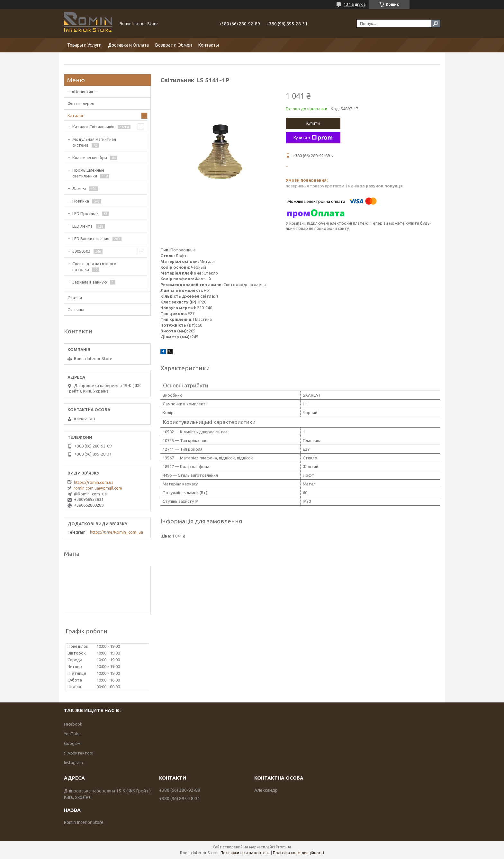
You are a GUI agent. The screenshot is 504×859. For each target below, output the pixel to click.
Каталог (76, 115)
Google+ (72, 743)
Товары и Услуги (84, 45)
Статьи (75, 298)
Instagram (73, 763)
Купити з (313, 138)
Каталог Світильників (93, 127)
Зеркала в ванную (90, 282)
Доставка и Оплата (128, 45)
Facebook (73, 724)
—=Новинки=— (83, 92)
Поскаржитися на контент (245, 853)
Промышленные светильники (88, 173)
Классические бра (90, 158)
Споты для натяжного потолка (94, 267)
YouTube (72, 734)
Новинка (81, 201)
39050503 (81, 251)
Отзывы (76, 310)
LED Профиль (85, 213)
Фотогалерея (81, 104)
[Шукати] (436, 23)
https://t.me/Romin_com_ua (117, 532)
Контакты (209, 45)
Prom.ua (283, 847)
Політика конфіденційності (298, 853)
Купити (313, 123)
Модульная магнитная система (94, 142)
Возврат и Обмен (174, 45)
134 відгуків (355, 4)
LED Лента (82, 226)
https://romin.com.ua (94, 482)
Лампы (79, 188)
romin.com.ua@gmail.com (98, 488)
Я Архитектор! (79, 753)
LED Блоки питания (91, 239)
